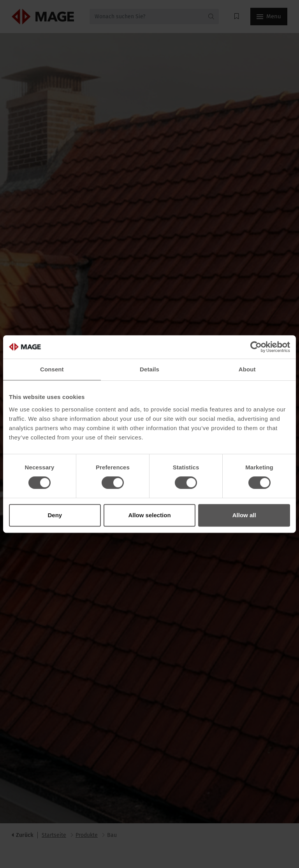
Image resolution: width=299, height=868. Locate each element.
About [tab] (247, 369)
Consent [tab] (52, 369)
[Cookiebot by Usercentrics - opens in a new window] (256, 347)
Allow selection (149, 515)
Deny (55, 515)
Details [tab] (149, 369)
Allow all (244, 515)
